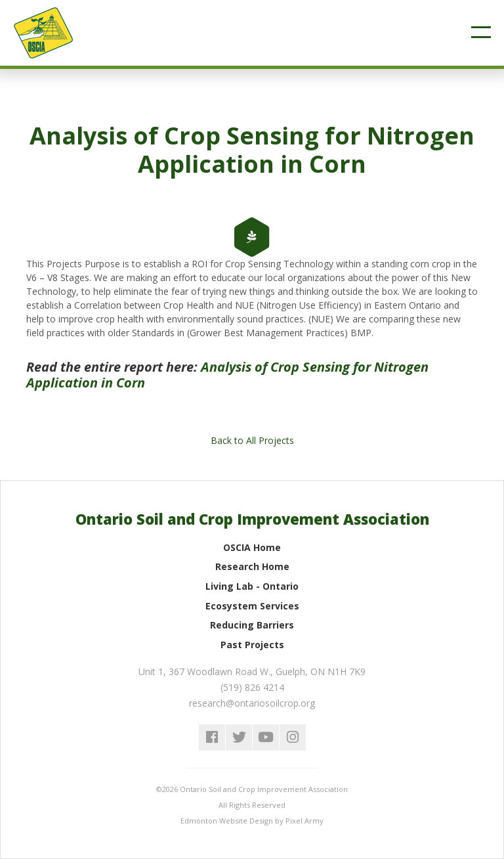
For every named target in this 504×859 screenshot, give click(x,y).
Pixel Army (304, 821)
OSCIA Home (252, 547)
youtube (266, 738)
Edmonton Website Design (227, 821)
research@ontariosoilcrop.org (252, 703)
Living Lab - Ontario (252, 586)
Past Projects (252, 645)
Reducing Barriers (252, 625)
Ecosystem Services (252, 606)
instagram (293, 738)
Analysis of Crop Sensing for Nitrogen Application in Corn (227, 375)
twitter (239, 738)
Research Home (252, 566)
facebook (212, 738)
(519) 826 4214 (252, 687)
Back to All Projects (252, 440)
